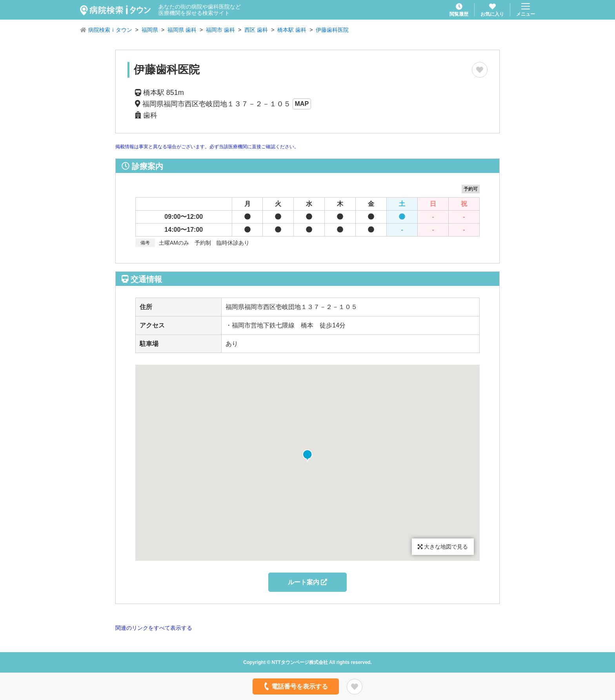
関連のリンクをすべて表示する (154, 628)
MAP (302, 104)
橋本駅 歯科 (292, 30)
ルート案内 (307, 582)
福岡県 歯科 (182, 30)
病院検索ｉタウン (110, 30)
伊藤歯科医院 (332, 30)
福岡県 (150, 30)
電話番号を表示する (295, 686)
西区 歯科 (256, 30)
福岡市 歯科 (220, 30)
